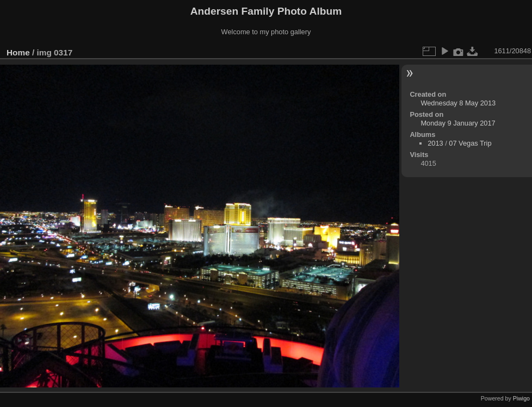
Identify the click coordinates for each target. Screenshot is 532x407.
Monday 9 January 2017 (458, 123)
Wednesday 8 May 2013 (458, 103)
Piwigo (521, 398)
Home (18, 52)
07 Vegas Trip (470, 143)
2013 (435, 143)
